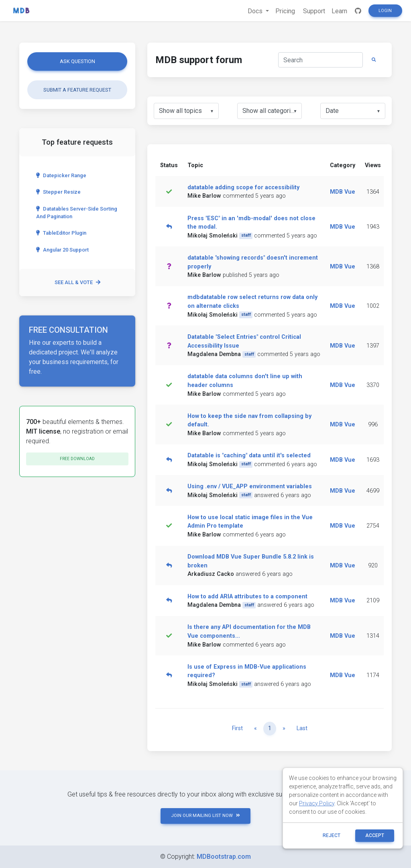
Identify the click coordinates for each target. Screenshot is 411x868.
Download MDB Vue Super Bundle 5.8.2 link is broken (251, 561)
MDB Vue (343, 192)
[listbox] (186, 111)
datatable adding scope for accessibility (243, 187)
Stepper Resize (58, 192)
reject (332, 835)
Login (385, 11)
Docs (256, 11)
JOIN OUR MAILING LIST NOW (205, 816)
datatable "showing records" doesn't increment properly (253, 262)
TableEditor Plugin (61, 233)
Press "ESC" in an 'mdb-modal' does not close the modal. (251, 223)
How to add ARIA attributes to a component (247, 597)
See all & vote (77, 282)
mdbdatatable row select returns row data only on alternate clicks (252, 302)
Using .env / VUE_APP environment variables (250, 486)
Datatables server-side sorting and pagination (77, 213)
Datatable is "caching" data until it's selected (249, 455)
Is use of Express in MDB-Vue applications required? (247, 671)
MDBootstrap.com (224, 857)
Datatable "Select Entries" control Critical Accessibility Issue (244, 341)
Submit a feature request (77, 90)
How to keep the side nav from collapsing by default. (249, 421)
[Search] (320, 60)
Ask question (77, 61)
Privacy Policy (317, 803)
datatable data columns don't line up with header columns (245, 381)
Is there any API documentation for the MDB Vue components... (249, 632)
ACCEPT (375, 835)
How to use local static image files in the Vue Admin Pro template (250, 522)
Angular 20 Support (62, 250)
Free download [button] (77, 459)
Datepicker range (61, 175)
